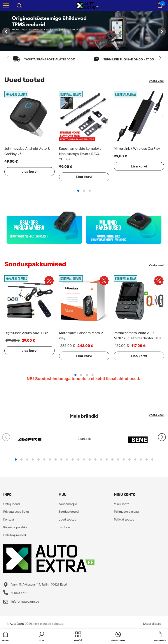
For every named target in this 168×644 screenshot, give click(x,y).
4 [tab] (93, 375)
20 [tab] (124, 459)
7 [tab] (50, 459)
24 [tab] (147, 459)
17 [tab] (107, 459)
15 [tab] (95, 459)
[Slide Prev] (8, 58)
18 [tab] (112, 459)
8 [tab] (56, 459)
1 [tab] (78, 191)
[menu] (6, 5)
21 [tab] (129, 459)
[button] (41, 637)
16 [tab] (101, 459)
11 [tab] (73, 459)
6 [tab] (44, 459)
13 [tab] (84, 459)
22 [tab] (135, 459)
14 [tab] (90, 459)
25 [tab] (152, 459)
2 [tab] (84, 191)
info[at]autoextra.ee (25, 602)
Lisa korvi (29, 172)
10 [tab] (67, 459)
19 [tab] (118, 459)
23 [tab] (141, 459)
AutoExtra (17, 624)
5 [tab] (38, 459)
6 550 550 (19, 593)
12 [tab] (78, 459)
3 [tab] (90, 191)
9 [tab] (61, 459)
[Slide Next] (160, 58)
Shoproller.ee (152, 624)
